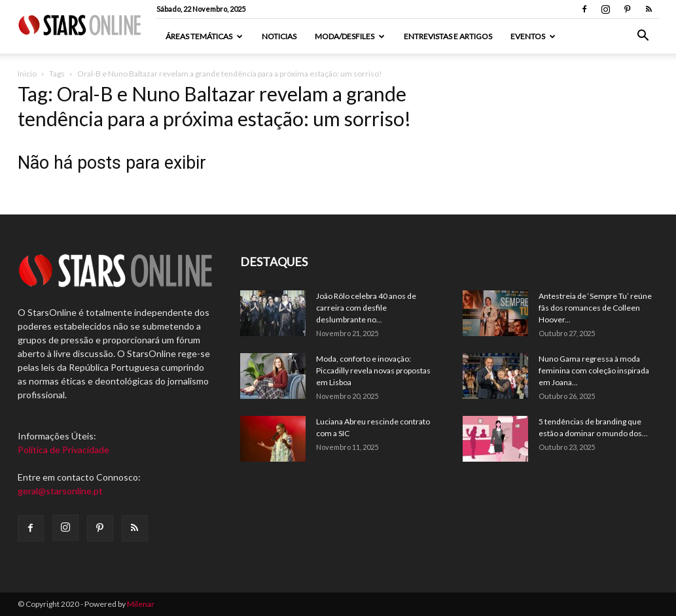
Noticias (279, 36)
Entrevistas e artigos (448, 36)
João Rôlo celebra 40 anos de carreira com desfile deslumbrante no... (366, 308)
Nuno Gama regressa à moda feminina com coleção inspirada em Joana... (594, 370)
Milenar (141, 604)
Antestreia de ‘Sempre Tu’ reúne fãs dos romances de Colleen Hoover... (595, 308)
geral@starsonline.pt (60, 491)
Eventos (533, 36)
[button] (643, 37)
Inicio (27, 74)
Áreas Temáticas (204, 36)
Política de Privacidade (63, 450)
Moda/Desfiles (350, 36)
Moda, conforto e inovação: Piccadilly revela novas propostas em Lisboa (373, 370)
